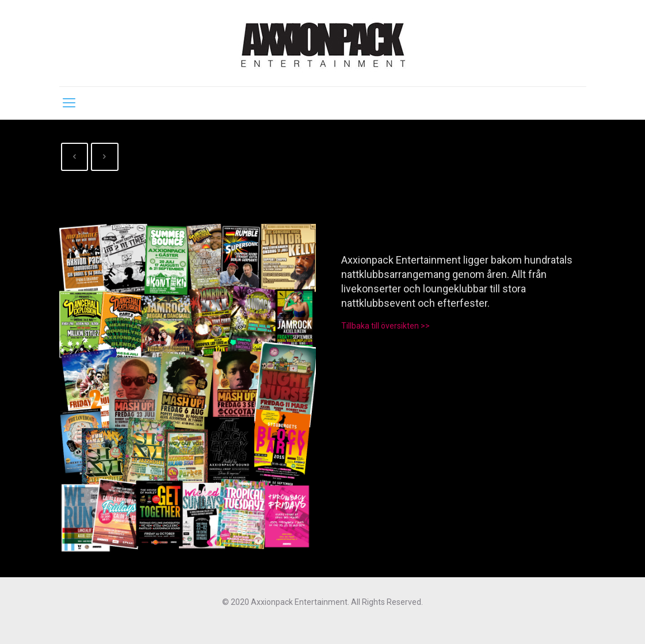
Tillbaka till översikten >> (386, 326)
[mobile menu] (69, 103)
